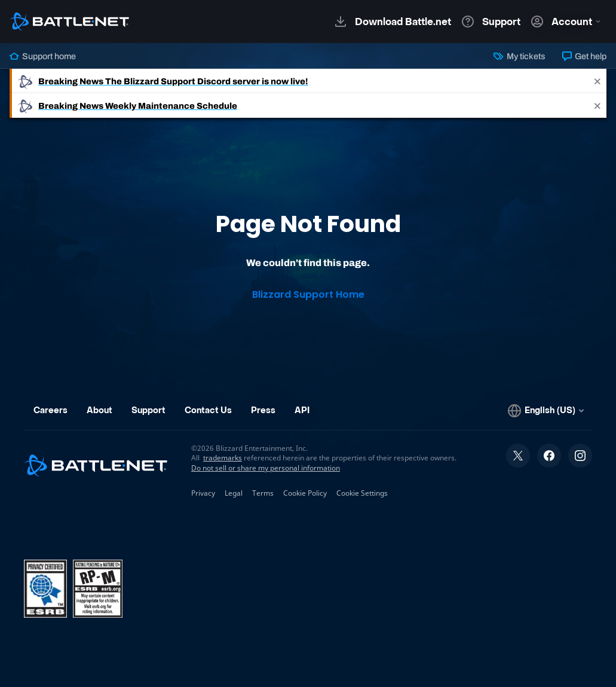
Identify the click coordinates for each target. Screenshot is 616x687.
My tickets (519, 56)
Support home (43, 56)
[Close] (597, 81)
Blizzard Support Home (308, 294)
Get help (584, 56)
